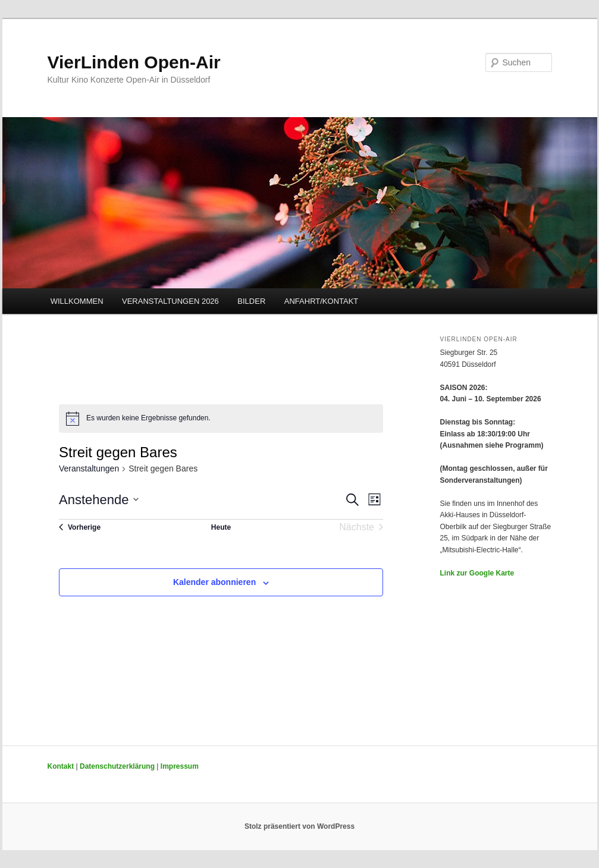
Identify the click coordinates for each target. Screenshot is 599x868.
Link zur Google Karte (477, 573)
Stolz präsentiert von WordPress (299, 826)
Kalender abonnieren (214, 582)
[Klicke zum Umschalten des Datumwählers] (99, 500)
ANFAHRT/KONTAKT (321, 301)
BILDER (251, 301)
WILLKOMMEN (77, 301)
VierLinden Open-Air (134, 62)
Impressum (180, 766)
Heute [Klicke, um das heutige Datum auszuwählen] (221, 527)
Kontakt (61, 766)
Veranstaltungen (89, 468)
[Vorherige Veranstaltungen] (80, 527)
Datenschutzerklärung (117, 766)
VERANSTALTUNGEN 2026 (170, 301)
